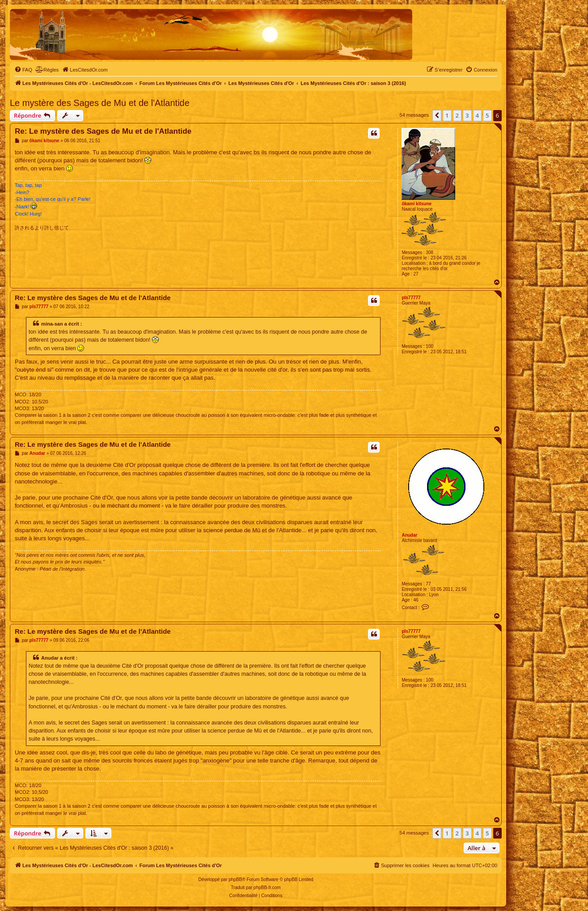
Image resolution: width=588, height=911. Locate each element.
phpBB (235, 879)
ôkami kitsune (417, 204)
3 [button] (467, 115)
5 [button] (487, 115)
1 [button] (447, 115)
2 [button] (457, 115)
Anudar (409, 535)
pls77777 (411, 298)
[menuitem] (23, 70)
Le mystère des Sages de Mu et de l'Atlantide (100, 103)
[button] (437, 115)
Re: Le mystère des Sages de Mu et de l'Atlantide (103, 131)
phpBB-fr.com (267, 888)
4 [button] (477, 115)
